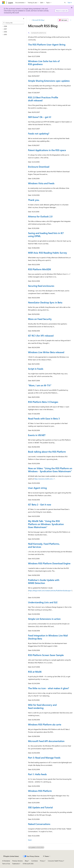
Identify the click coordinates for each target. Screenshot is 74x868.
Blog (26, 861)
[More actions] (71, 20)
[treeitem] (14, 26)
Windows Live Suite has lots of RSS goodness (44, 63)
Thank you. (34, 200)
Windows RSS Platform (40, 791)
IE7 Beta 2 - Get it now (40, 504)
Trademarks (16, 864)
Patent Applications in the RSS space (47, 150)
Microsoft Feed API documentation (46, 741)
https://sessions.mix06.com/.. (44, 479)
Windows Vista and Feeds (41, 183)
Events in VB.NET (37, 435)
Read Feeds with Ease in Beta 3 (44, 418)
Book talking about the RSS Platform (47, 452)
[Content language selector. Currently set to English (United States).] (11, 856)
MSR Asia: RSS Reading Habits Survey (48, 253)
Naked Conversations (39, 824)
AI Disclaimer (6, 861)
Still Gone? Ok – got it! (40, 117)
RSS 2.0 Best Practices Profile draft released (43, 99)
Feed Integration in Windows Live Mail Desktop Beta (48, 637)
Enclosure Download (39, 167)
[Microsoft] (4, 3)
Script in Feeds (36, 369)
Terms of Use (6, 864)
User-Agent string (37, 488)
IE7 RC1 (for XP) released (41, 336)
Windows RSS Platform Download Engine (49, 563)
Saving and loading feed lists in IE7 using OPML (46, 235)
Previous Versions (17, 861)
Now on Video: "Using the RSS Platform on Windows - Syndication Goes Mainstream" (50, 470)
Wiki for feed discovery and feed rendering (42, 706)
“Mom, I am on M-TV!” (40, 385)
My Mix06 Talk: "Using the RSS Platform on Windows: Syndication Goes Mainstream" (46, 524)
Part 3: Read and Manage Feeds (44, 758)
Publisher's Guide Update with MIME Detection (44, 581)
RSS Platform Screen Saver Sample (46, 655)
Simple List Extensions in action (44, 619)
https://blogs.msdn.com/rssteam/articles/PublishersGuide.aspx (49, 591)
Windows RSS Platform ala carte (45, 724)
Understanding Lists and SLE (43, 602)
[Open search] (65, 3)
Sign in (70, 2)
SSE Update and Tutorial (40, 807)
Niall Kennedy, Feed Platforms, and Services (44, 545)
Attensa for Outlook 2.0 (40, 216)
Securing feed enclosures (41, 286)
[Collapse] (24, 19)
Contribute (34, 861)
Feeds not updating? (39, 133)
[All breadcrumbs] (30, 20)
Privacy (42, 861)
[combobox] (13, 23)
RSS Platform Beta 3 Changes (43, 402)
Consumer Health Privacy (55, 861)
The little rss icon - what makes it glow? (49, 688)
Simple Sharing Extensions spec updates (49, 81)
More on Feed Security (40, 319)
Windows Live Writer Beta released (46, 352)
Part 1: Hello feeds (37, 774)
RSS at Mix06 (35, 672)
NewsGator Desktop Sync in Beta (45, 302)
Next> (30, 840)
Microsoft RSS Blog (38, 20)
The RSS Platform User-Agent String (47, 44)
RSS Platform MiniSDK (40, 269)
